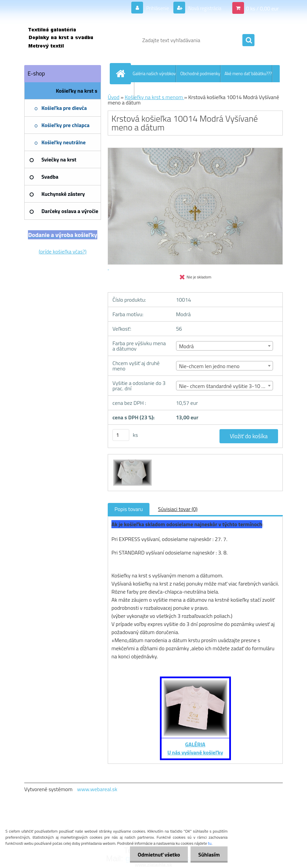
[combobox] (225, 346)
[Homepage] (122, 73)
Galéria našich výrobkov (154, 73)
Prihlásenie (153, 8)
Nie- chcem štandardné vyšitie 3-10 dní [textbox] (224, 386)
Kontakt (127, 91)
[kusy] (121, 435)
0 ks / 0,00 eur (262, 8)
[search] (248, 40)
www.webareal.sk (97, 789)
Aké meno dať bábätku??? (248, 73)
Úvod (114, 97)
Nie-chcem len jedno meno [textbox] (209, 366)
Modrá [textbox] (186, 346)
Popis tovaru (129, 509)
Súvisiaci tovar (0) (178, 509)
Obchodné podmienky (200, 73)
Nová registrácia (203, 8)
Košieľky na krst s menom (154, 97)
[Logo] (71, 40)
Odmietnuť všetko (157, 855)
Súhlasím (208, 855)
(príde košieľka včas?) (63, 251)
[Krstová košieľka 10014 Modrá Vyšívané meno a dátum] (132, 460)
